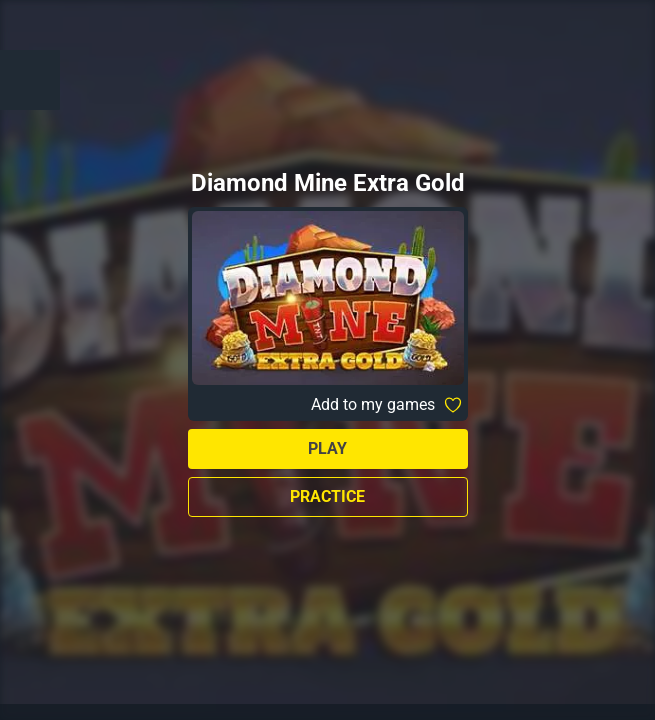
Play (327, 448)
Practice (327, 496)
